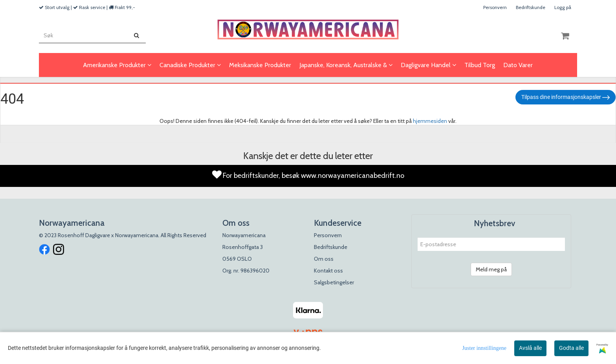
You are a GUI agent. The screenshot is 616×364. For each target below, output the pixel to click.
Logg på (563, 7)
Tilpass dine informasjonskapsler (566, 97)
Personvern (495, 7)
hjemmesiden (430, 121)
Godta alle (571, 348)
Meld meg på (491, 269)
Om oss (324, 259)
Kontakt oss (328, 271)
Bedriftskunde (531, 7)
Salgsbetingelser (334, 282)
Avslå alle (530, 348)
